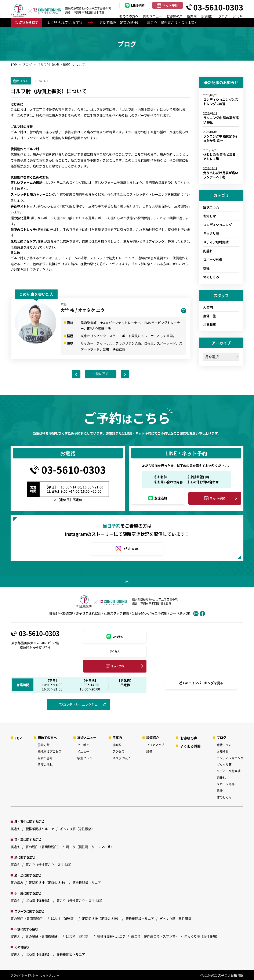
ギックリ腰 (211, 233)
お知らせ (210, 216)
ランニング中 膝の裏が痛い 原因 (221, 120)
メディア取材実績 (216, 242)
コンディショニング (217, 225)
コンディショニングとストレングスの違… (221, 102)
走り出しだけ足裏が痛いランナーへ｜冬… (221, 175)
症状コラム (211, 207)
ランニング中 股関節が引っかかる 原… (221, 138)
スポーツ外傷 (213, 260)
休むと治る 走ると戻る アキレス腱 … (219, 156)
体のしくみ (211, 277)
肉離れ (208, 251)
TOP (14, 64)
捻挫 (206, 268)
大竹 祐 (208, 307)
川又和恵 (210, 325)
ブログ (27, 64)
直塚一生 (210, 316)
